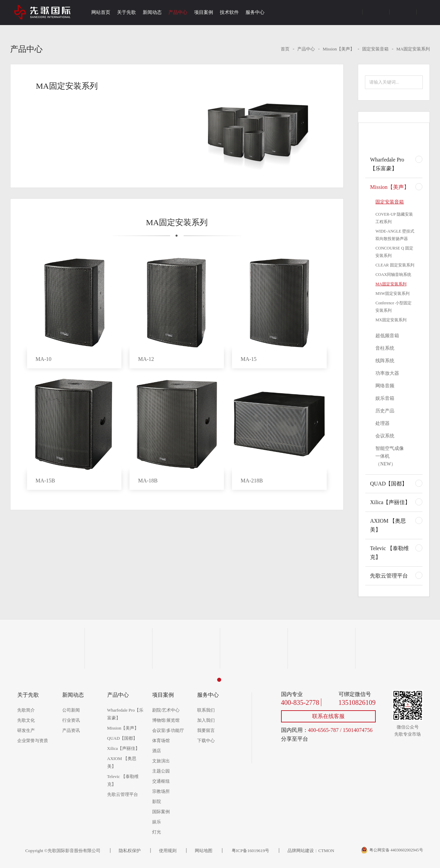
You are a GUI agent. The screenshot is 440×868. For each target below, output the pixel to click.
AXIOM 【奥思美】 (388, 525)
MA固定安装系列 (413, 49)
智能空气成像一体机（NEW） (390, 456)
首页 (285, 49)
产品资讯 (71, 730)
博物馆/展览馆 (166, 720)
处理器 (383, 423)
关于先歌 (126, 12)
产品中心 (178, 12)
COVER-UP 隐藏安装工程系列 (394, 218)
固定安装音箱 (375, 49)
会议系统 (385, 436)
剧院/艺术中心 (166, 710)
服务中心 (255, 12)
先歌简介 (26, 710)
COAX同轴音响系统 (393, 275)
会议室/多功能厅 (168, 730)
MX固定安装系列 (391, 320)
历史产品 (385, 411)
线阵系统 (385, 361)
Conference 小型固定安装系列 (393, 307)
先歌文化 (26, 720)
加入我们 (206, 720)
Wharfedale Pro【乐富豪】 (387, 164)
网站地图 (204, 851)
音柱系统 (385, 348)
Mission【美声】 (339, 49)
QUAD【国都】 (389, 484)
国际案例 (161, 812)
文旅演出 (161, 761)
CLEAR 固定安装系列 (395, 265)
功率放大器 (387, 373)
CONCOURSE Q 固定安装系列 (394, 252)
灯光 (157, 832)
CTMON (326, 851)
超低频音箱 (387, 336)
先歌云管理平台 (389, 576)
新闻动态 (152, 12)
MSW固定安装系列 (392, 294)
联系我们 (206, 710)
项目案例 (204, 12)
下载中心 (206, 741)
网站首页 (101, 12)
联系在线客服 (328, 716)
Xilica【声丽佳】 (390, 502)
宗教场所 (161, 791)
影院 (157, 801)
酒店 (157, 751)
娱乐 (157, 822)
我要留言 (206, 730)
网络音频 (385, 386)
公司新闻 (71, 710)
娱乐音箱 (385, 398)
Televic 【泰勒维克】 (389, 553)
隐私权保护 (130, 851)
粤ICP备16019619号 (250, 851)
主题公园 (161, 771)
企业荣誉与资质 (33, 741)
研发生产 (26, 730)
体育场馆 (161, 741)
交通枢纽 (161, 781)
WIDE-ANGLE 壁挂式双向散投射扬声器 (395, 235)
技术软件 (229, 12)
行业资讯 (71, 720)
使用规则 (168, 851)
